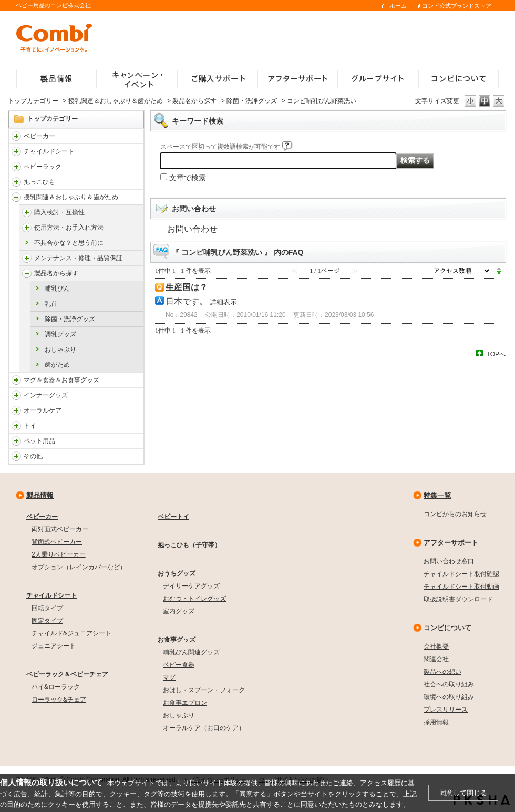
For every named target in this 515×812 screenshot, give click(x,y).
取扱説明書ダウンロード (458, 599)
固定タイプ (47, 621)
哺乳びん (57, 289)
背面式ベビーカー (57, 542)
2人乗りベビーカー (59, 554)
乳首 (51, 304)
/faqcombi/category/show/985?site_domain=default (16, 456)
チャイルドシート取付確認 (461, 574)
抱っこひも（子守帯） (189, 545)
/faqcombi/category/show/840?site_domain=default (16, 136)
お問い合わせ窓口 (449, 561)
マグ (169, 677)
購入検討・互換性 (59, 212)
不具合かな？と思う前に (69, 243)
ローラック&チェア (59, 700)
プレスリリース (446, 710)
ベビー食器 (179, 665)
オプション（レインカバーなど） (79, 567)
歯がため (57, 365)
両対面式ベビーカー (60, 529)
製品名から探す (194, 101)
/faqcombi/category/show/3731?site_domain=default (16, 182)
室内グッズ (179, 611)
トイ (30, 426)
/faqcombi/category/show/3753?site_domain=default (16, 380)
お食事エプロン (185, 703)
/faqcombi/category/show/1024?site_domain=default (16, 441)
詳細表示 (223, 302)
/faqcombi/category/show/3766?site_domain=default (16, 410)
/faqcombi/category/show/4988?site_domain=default (27, 273)
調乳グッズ (60, 334)
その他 (33, 456)
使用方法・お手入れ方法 (69, 228)
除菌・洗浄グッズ (252, 101)
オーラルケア (43, 410)
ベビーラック (43, 167)
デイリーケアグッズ (191, 586)
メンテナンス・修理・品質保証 (78, 258)
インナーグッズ (46, 395)
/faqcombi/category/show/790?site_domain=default (16, 395)
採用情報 (436, 722)
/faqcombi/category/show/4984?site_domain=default (27, 258)
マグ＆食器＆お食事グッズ (61, 380)
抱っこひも (39, 182)
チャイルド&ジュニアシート (71, 633)
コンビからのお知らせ (455, 514)
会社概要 (436, 646)
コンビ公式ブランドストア (457, 6)
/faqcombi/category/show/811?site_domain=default (16, 426)
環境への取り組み (449, 697)
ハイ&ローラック (56, 687)
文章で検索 (188, 178)
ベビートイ (173, 517)
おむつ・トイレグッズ (194, 599)
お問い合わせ (192, 229)
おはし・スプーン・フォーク (204, 690)
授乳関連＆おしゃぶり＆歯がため (116, 101)
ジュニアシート (54, 646)
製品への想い (442, 672)
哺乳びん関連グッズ (191, 652)
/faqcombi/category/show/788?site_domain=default (16, 151)
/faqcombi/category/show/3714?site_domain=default (16, 167)
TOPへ (496, 354)
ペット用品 (39, 441)
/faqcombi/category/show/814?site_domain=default (16, 197)
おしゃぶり (60, 350)
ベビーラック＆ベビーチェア (67, 674)
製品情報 (40, 495)
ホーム (398, 6)
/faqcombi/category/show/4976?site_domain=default (27, 228)
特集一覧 (437, 495)
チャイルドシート (49, 151)
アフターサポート (451, 543)
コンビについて (447, 628)
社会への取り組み (449, 684)
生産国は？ (187, 287)
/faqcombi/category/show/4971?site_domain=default (27, 212)
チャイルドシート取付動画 (461, 587)
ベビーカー (39, 136)
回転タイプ (47, 608)
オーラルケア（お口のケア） (204, 728)
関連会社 (436, 659)
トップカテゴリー (33, 101)
